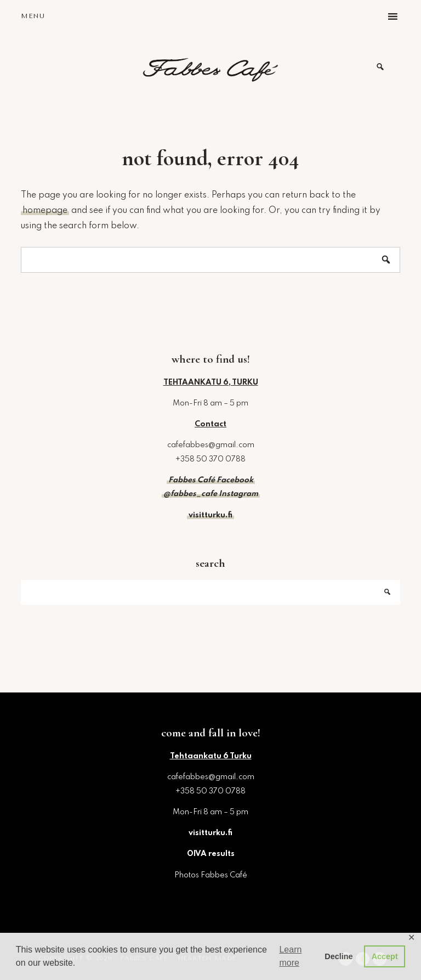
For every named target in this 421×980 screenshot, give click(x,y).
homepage (45, 211)
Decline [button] (338, 956)
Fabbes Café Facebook (211, 480)
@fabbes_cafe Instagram (211, 494)
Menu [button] (33, 16)
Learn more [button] (290, 956)
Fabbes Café (210, 67)
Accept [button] (385, 956)
